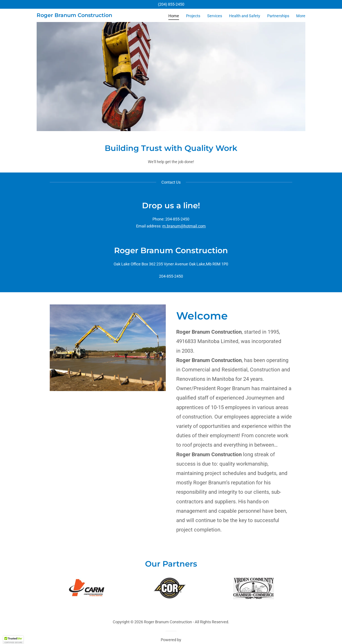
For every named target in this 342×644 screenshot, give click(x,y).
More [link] (301, 16)
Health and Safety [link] (245, 16)
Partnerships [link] (278, 16)
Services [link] (215, 16)
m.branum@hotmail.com (184, 226)
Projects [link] (193, 16)
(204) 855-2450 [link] (171, 4)
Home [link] (174, 16)
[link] (74, 16)
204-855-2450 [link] (171, 276)
